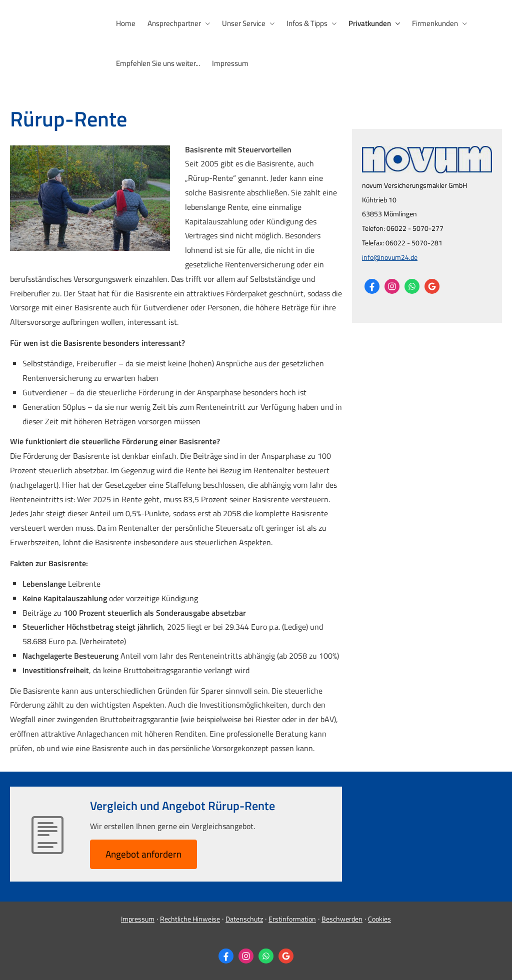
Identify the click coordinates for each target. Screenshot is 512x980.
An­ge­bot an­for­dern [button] (143, 854)
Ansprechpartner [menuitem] (174, 23)
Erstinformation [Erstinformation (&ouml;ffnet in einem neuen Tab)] (292, 919)
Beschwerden (342, 919)
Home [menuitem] (126, 23)
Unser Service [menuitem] (244, 23)
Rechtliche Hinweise (190, 919)
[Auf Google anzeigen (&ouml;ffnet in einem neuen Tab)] (432, 286)
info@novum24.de (390, 257)
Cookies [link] (379, 919)
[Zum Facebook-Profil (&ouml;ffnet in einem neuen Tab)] (372, 286)
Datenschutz (244, 919)
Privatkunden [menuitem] (370, 23)
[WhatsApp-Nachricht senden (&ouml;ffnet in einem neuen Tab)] (412, 286)
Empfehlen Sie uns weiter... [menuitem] (158, 63)
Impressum (138, 919)
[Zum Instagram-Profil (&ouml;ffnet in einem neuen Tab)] (392, 286)
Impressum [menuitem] (230, 63)
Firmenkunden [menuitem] (435, 23)
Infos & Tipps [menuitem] (307, 23)
